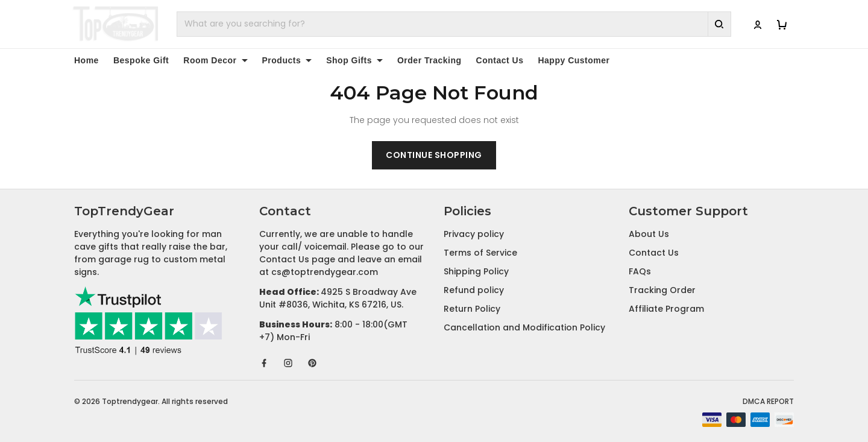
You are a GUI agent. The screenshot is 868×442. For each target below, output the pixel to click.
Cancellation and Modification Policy (524, 327)
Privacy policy (474, 234)
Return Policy (472, 309)
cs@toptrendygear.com (325, 272)
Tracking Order (662, 290)
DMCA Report (768, 401)
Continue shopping (434, 155)
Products (287, 60)
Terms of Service (480, 253)
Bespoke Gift (141, 60)
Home (86, 60)
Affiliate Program (666, 309)
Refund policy (474, 290)
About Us (649, 234)
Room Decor (215, 60)
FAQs (640, 271)
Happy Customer (574, 60)
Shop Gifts (354, 60)
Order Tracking (429, 60)
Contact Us (500, 60)
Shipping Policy (476, 271)
